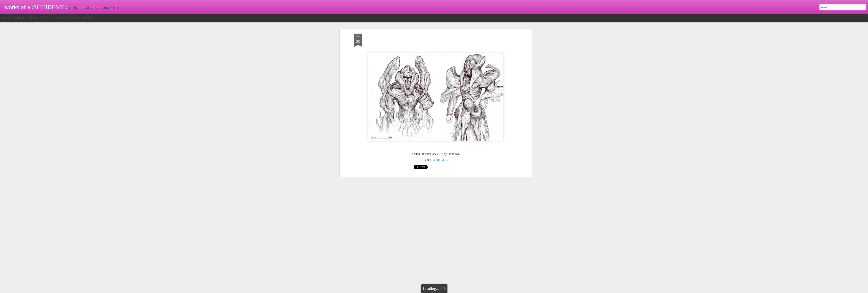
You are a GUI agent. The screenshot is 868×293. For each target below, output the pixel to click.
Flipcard (19, 18)
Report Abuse (459, 291)
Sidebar (58, 18)
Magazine (33, 18)
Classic (7, 18)
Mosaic (46, 18)
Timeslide (86, 18)
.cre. (445, 76)
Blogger (446, 291)
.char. (437, 76)
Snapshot (72, 18)
